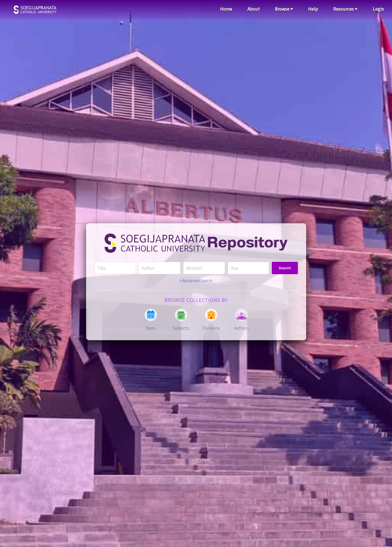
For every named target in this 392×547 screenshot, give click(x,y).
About (253, 9)
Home (226, 9)
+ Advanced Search (196, 281)
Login (378, 9)
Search (285, 268)
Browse (284, 9)
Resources (345, 9)
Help (313, 9)
